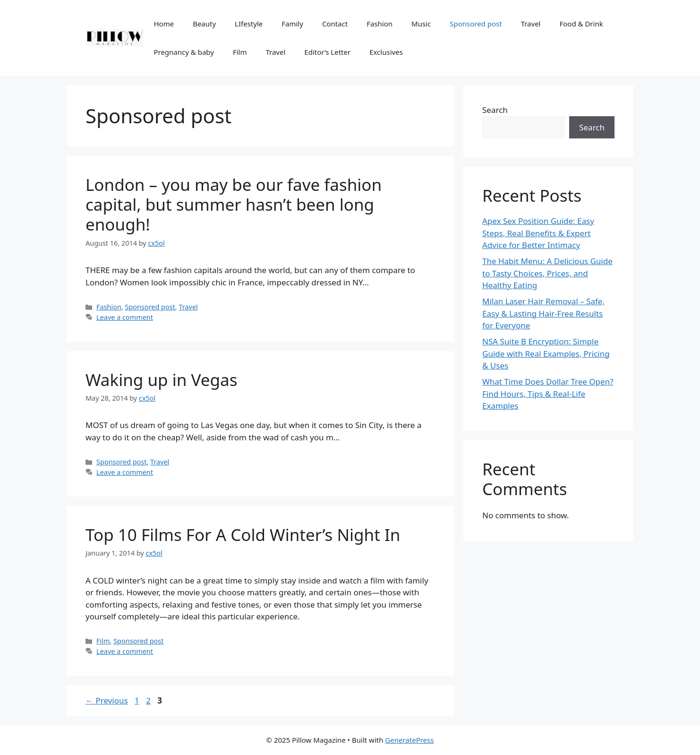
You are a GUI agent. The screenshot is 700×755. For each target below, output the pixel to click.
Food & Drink (581, 24)
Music (421, 24)
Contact (335, 24)
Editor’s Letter (327, 52)
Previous (107, 700)
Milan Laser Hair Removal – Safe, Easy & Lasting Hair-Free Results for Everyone (543, 313)
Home (164, 24)
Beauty (204, 24)
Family (292, 24)
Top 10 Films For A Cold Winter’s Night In (243, 535)
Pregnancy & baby (184, 52)
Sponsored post (476, 24)
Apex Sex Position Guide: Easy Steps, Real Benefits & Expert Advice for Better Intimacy (538, 233)
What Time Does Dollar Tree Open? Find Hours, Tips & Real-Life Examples (548, 394)
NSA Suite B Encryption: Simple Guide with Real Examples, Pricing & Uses (546, 353)
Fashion (380, 24)
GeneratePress (409, 740)
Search (495, 110)
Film (240, 52)
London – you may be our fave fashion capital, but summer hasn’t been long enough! (234, 204)
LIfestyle (249, 24)
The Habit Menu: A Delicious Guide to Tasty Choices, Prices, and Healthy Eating (547, 273)
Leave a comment (125, 317)
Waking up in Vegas (161, 380)
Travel (531, 24)
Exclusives (386, 52)
